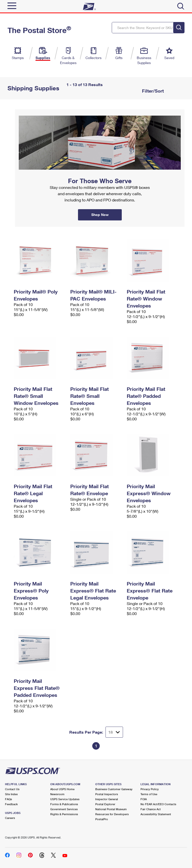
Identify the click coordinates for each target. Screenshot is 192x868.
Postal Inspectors (107, 794)
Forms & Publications (64, 804)
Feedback (11, 804)
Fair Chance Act (151, 809)
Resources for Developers (112, 814)
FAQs (8, 799)
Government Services (64, 809)
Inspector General (107, 799)
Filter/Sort (152, 91)
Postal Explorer (105, 804)
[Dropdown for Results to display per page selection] (114, 732)
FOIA (144, 799)
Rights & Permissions (64, 814)
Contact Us (12, 789)
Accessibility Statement (156, 814)
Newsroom (57, 794)
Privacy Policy (150, 789)
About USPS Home (62, 789)
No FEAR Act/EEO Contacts (158, 804)
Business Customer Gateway (114, 789)
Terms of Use (149, 794)
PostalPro (102, 819)
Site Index (11, 794)
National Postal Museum (111, 809)
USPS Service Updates (65, 799)
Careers (10, 818)
